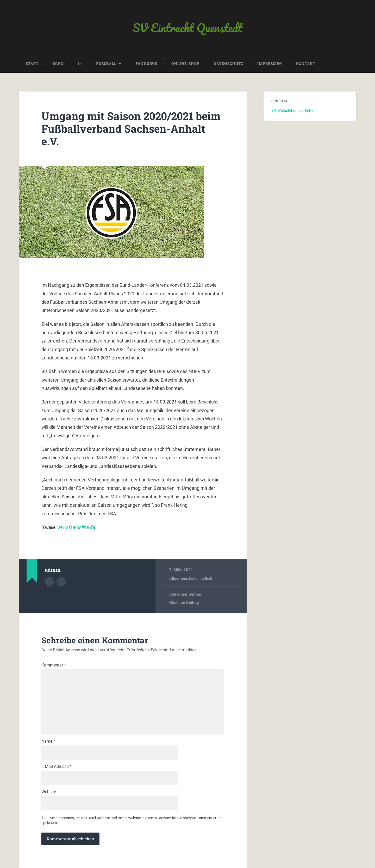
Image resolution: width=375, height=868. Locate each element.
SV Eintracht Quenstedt (187, 27)
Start (32, 64)
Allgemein (178, 578)
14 (80, 64)
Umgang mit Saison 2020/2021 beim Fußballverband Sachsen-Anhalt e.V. (131, 129)
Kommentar (54, 665)
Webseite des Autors (61, 582)
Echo (58, 64)
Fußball (206, 578)
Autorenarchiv (49, 582)
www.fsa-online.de (76, 527)
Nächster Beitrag (184, 603)
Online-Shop (185, 64)
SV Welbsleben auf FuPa (292, 111)
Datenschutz (228, 64)
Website (49, 792)
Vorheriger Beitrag (185, 594)
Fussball (106, 64)
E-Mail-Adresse (56, 767)
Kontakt (306, 64)
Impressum (270, 64)
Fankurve (146, 64)
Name (48, 741)
